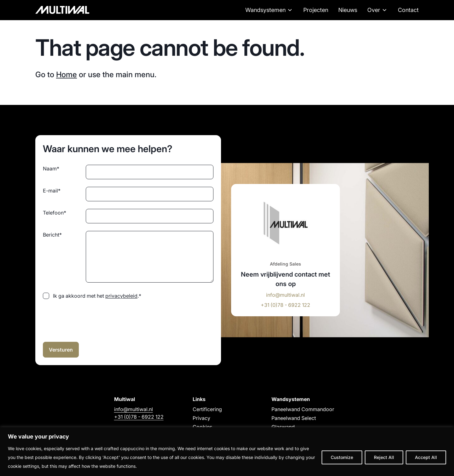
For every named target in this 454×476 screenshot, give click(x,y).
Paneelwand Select (294, 418)
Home (67, 75)
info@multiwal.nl (285, 295)
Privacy (201, 418)
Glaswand (283, 427)
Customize (342, 457)
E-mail (52, 191)
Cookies (202, 427)
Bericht (52, 235)
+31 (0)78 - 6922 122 (285, 305)
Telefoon (55, 213)
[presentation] (91, 319)
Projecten (316, 10)
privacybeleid (121, 296)
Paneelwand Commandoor (303, 409)
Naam (51, 169)
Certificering (207, 409)
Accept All (426, 457)
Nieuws (348, 10)
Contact (408, 10)
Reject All (384, 457)
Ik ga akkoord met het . (97, 296)
